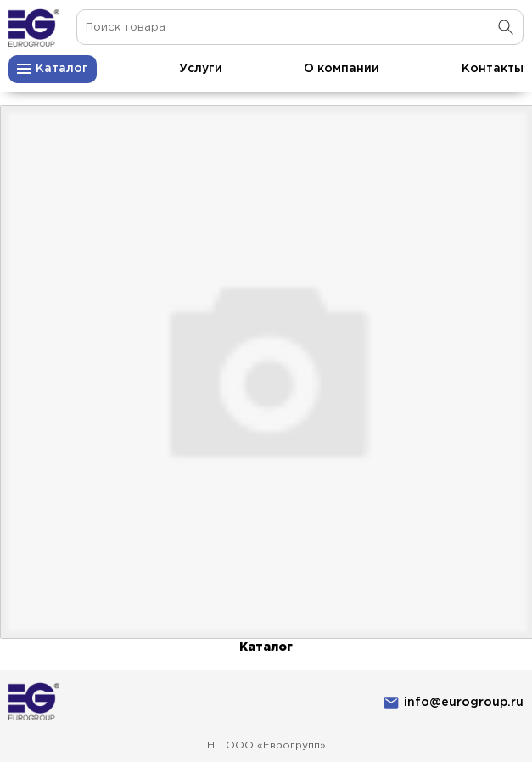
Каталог (266, 647)
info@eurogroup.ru (464, 703)
